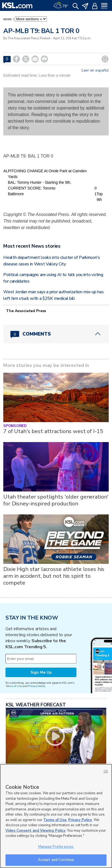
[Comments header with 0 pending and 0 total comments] (56, 334)
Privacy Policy (80, 820)
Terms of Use (14, 686)
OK (106, 771)
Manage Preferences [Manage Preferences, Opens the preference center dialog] (56, 847)
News (8, 19)
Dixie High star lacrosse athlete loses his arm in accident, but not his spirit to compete (54, 576)
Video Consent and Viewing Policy (35, 831)
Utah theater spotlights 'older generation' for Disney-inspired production (56, 500)
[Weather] (61, 5)
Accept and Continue (56, 860)
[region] (56, 816)
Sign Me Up (41, 672)
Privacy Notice (37, 686)
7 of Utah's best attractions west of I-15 (53, 431)
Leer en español (95, 70)
